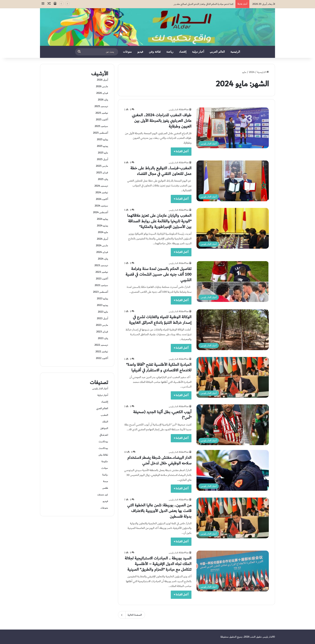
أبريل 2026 (102, 80)
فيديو (140, 52)
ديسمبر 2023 (101, 265)
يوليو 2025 (102, 139)
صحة (106, 481)
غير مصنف (103, 495)
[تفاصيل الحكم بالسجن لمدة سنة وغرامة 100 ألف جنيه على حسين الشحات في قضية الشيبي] (233, 282)
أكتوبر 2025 (102, 120)
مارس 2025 (102, 166)
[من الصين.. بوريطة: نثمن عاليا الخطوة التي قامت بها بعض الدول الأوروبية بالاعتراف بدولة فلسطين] (233, 518)
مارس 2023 (102, 325)
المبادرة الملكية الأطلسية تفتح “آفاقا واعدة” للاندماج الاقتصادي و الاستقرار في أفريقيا (159, 367)
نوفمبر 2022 (102, 352)
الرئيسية (235, 52)
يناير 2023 (103, 338)
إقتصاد (183, 52)
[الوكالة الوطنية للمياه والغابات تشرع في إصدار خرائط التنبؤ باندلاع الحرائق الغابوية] (233, 330)
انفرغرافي (104, 435)
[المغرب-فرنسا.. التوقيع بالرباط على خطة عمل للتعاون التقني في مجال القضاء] (233, 181)
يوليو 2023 (102, 298)
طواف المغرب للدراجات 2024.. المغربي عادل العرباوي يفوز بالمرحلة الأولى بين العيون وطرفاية (162, 121)
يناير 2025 (103, 179)
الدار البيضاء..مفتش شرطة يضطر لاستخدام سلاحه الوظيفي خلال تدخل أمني (159, 460)
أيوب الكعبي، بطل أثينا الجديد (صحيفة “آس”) (162, 415)
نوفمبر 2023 (102, 272)
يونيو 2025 (102, 146)
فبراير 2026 (102, 93)
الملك (105, 422)
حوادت (105, 468)
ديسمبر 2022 (101, 345)
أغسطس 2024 (101, 212)
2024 (252, 72)
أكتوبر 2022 (102, 358)
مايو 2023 (103, 312)
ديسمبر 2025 (101, 106)
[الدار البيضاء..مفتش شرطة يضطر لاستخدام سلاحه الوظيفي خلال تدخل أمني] (233, 470)
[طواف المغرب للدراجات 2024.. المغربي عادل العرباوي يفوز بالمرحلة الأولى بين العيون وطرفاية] (233, 128)
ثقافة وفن (155, 52)
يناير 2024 (103, 259)
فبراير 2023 (102, 332)
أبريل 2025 (102, 159)
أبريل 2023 (102, 318)
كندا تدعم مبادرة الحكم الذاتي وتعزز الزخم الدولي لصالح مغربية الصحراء (199, 4)
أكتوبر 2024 (102, 199)
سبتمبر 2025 (101, 126)
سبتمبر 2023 (101, 285)
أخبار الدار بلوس (100, 388)
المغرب (104, 415)
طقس (105, 488)
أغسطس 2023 (101, 292)
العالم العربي (217, 52)
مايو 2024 (103, 232)
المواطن (104, 428)
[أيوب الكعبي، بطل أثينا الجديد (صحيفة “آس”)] (233, 425)
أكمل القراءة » (181, 151)
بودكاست (103, 442)
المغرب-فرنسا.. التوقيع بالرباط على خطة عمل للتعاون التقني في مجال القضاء (161, 171)
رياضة (170, 52)
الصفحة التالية (131, 615)
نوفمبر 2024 (102, 192)
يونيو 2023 (102, 305)
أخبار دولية (198, 52)
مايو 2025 (103, 153)
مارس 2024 (102, 245)
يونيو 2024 (102, 226)
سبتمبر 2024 (101, 206)
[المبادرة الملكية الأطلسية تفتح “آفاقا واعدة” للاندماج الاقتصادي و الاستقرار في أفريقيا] (233, 377)
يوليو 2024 (102, 219)
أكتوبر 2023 (102, 279)
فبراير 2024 (102, 252)
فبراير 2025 (102, 173)
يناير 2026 (103, 100)
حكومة (105, 461)
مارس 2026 (102, 86)
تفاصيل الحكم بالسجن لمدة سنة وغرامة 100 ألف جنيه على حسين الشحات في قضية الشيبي (159, 274)
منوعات (127, 52)
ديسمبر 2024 (101, 186)
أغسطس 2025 (101, 133)
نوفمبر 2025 (102, 113)
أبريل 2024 (102, 239)
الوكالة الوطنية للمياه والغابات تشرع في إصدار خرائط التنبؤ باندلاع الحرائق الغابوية (160, 320)
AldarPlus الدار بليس (179, 110)
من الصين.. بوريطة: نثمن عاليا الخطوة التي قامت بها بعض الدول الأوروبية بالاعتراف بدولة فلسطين (159, 511)
